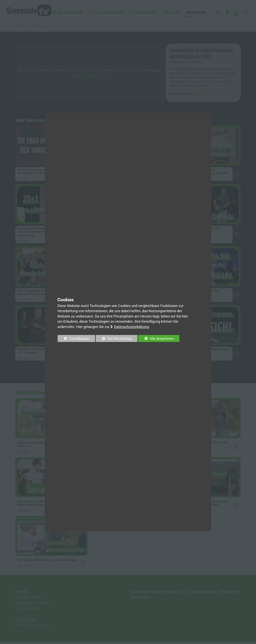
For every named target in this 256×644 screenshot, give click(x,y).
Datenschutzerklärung (131, 327)
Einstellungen (74, 339)
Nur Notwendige (116, 339)
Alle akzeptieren (160, 339)
